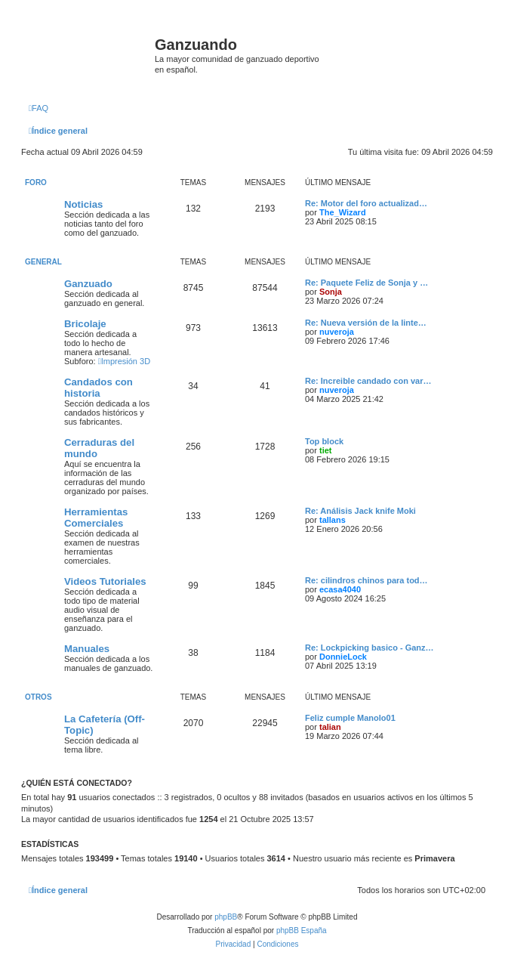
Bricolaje (85, 324)
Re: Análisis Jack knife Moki (360, 511)
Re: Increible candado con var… (368, 381)
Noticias (83, 204)
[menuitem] (38, 108)
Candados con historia (99, 388)
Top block (324, 441)
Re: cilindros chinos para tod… (366, 580)
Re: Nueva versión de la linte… (366, 323)
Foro (36, 182)
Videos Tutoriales (105, 581)
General (43, 262)
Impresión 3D (124, 361)
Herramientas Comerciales (96, 518)
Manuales (87, 649)
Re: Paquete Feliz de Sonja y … (366, 283)
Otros (38, 697)
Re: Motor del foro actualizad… (366, 203)
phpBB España (302, 931)
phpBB (226, 917)
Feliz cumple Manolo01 (350, 718)
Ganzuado (88, 284)
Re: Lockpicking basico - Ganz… (370, 648)
